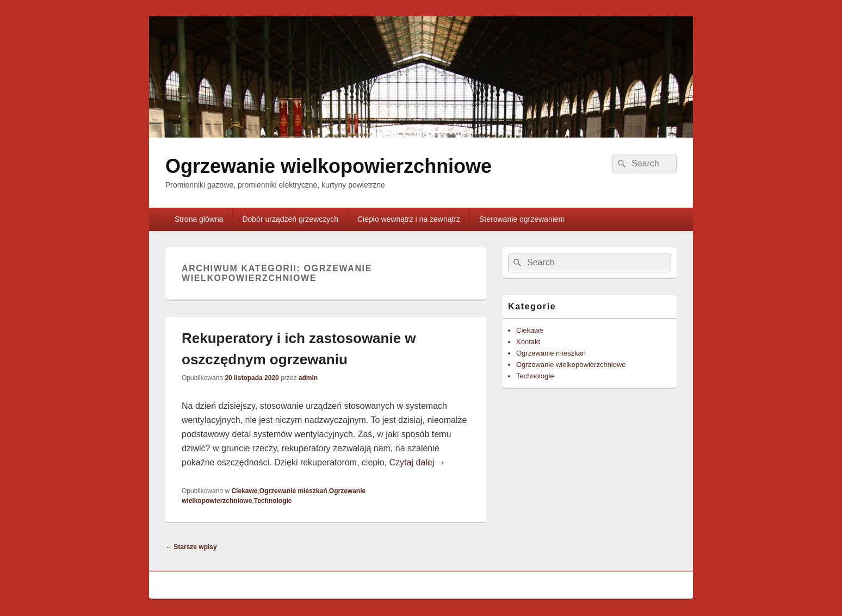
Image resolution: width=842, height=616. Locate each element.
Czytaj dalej (417, 462)
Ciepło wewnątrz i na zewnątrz (409, 219)
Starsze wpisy (191, 547)
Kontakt (528, 342)
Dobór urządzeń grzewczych (290, 219)
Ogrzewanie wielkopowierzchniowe (329, 166)
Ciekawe (244, 491)
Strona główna (199, 219)
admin (308, 378)
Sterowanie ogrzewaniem (522, 219)
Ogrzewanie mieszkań (293, 491)
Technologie (273, 501)
